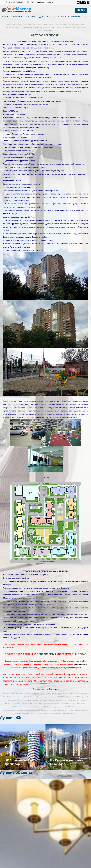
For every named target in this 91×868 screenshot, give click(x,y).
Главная (7, 17)
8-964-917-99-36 (14, 2)
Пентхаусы (31, 17)
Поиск (81, 10)
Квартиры (18, 17)
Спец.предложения (71, 17)
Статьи (56, 17)
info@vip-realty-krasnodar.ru (40, 2)
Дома (42, 17)
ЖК (48, 17)
